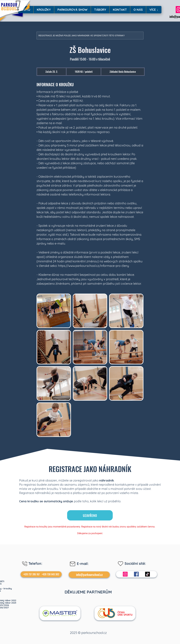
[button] (44, 10)
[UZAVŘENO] (90, 515)
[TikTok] (147, 574)
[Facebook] (136, 574)
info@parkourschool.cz (89, 575)
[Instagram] (125, 574)
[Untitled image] (54, 311)
